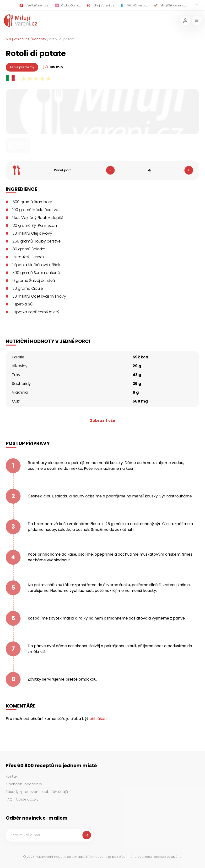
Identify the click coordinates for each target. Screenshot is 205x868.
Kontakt (12, 776)
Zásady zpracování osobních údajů (37, 792)
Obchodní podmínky (24, 784)
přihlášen (98, 719)
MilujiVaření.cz (18, 39)
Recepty (39, 39)
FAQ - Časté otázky (22, 799)
